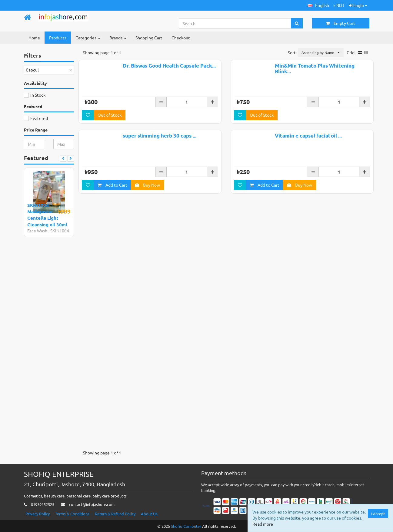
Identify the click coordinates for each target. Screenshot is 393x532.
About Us (149, 514)
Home (34, 38)
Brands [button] (118, 38)
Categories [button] (88, 38)
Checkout (181, 38)
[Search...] (235, 23)
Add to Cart (112, 186)
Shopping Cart (149, 38)
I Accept (378, 514)
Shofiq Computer (186, 526)
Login (358, 5)
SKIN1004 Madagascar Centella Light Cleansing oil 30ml (47, 215)
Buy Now (147, 186)
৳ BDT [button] (339, 5)
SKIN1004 (60, 231)
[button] (318, 5)
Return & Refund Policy (115, 514)
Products (58, 38)
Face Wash (37, 231)
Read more (263, 524)
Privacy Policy (38, 514)
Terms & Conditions (72, 514)
